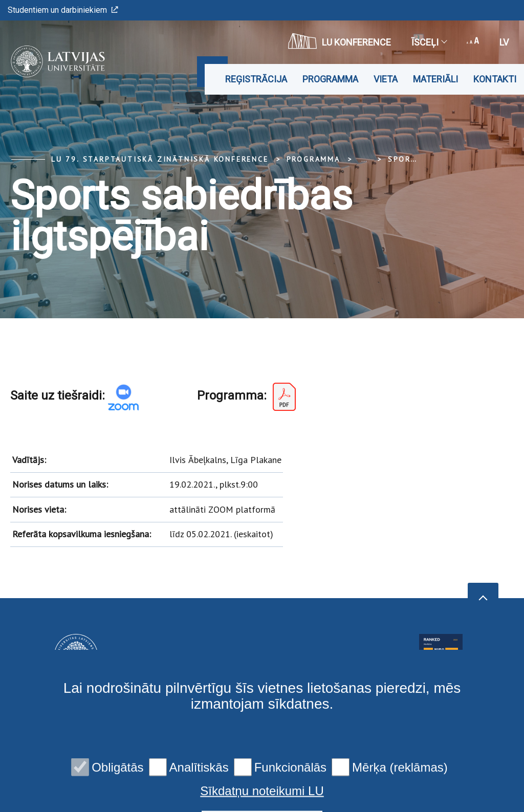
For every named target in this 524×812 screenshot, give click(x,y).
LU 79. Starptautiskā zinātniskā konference (160, 159)
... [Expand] (364, 159)
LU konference (340, 41)
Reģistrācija (256, 79)
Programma (330, 79)
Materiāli (435, 79)
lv (504, 42)
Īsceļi (429, 42)
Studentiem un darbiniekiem (63, 10)
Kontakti (495, 79)
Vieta (386, 79)
